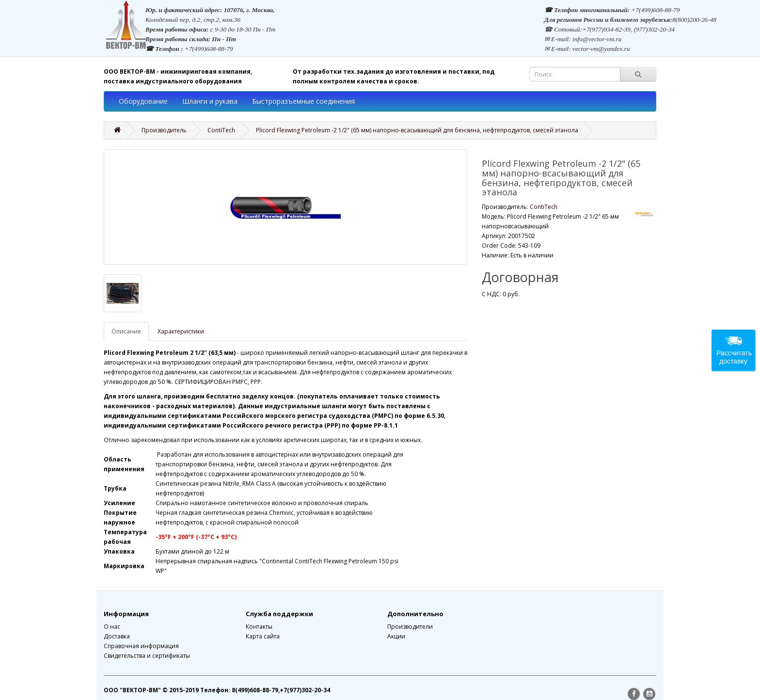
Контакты (259, 627)
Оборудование (143, 101)
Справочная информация (141, 646)
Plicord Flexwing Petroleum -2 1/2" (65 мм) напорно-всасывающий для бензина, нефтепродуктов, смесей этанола (417, 130)
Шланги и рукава (210, 101)
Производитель (164, 130)
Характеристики (181, 331)
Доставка (117, 636)
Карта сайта (263, 636)
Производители (410, 627)
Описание (126, 331)
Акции (396, 636)
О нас (112, 627)
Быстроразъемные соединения (303, 101)
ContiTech (221, 130)
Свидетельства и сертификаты (147, 656)
